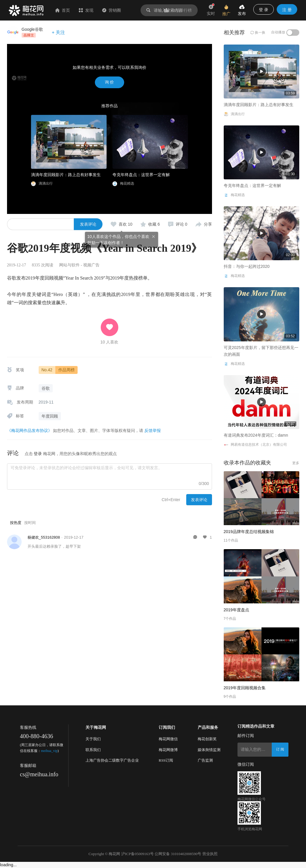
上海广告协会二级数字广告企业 (112, 760)
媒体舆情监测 (209, 750)
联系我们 (93, 750)
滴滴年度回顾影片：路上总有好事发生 (66, 175)
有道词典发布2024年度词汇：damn (256, 435)
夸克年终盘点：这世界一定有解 (141, 175)
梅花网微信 (168, 739)
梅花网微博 (168, 750)
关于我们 (93, 739)
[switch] (293, 33)
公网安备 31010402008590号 (178, 854)
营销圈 (112, 10)
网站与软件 (69, 265)
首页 (63, 10)
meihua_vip (49, 751)
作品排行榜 (178, 10)
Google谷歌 (32, 29)
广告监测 (205, 760)
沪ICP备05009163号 (137, 854)
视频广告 (91, 265)
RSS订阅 (166, 760)
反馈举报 (153, 430)
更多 (296, 463)
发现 (86, 10)
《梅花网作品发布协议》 (30, 430)
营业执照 (210, 854)
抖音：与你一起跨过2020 (247, 266)
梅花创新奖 (207, 739)
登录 (38, 454)
